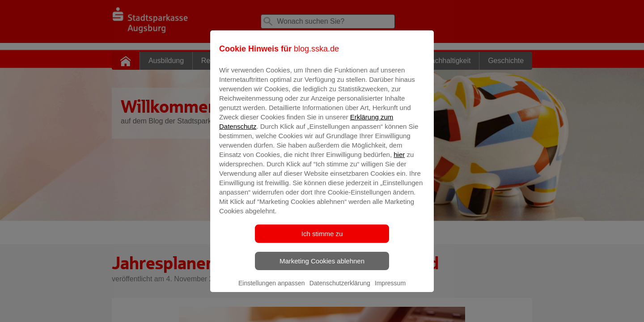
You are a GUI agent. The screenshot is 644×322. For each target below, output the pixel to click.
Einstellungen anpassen (272, 289)
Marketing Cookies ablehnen (322, 267)
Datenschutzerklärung (340, 289)
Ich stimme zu (322, 240)
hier (399, 161)
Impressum (390, 289)
